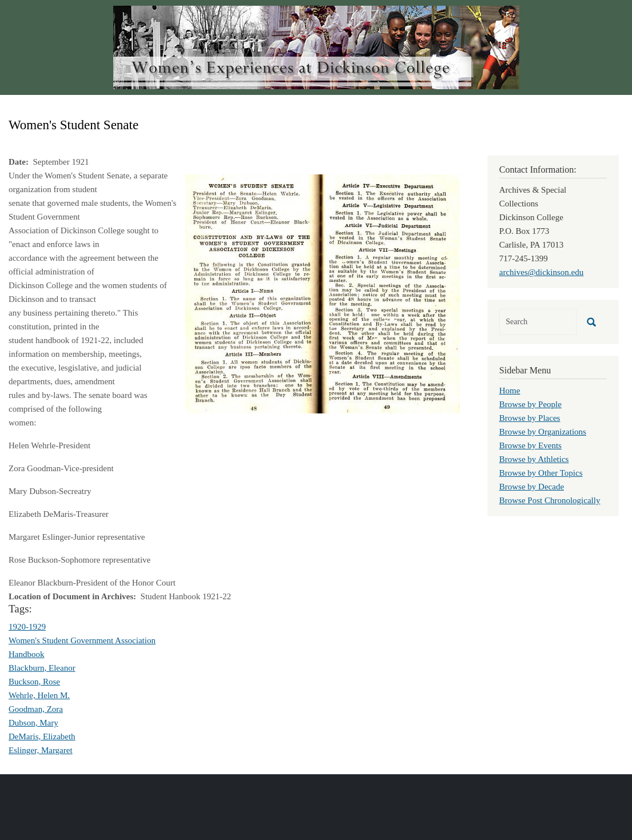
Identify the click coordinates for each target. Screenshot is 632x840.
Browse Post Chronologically (550, 500)
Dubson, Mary (33, 723)
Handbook (27, 654)
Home (510, 391)
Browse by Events (530, 445)
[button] (323, 293)
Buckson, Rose (34, 682)
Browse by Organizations (543, 432)
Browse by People (530, 404)
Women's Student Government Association (82, 640)
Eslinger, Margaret (41, 750)
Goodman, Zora (36, 709)
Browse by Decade (532, 487)
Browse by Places (530, 418)
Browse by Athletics (534, 459)
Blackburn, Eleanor (42, 668)
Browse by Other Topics (541, 473)
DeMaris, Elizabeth (42, 737)
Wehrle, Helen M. (39, 695)
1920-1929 (27, 627)
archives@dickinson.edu (542, 272)
